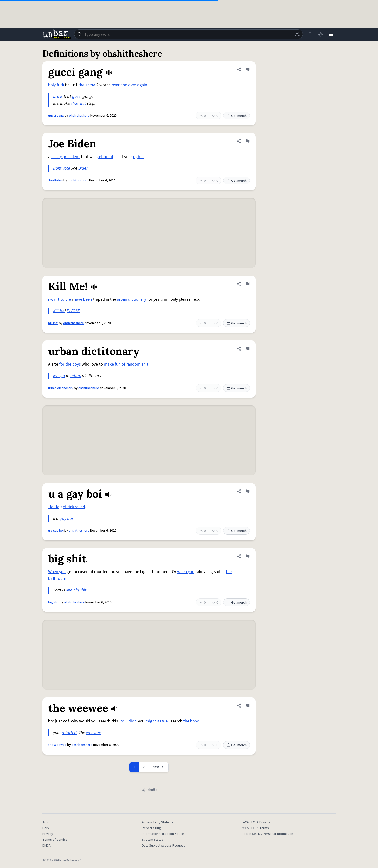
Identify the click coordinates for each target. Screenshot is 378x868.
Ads (45, 822)
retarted (69, 733)
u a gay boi (56, 531)
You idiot (128, 721)
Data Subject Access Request (163, 846)
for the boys (70, 364)
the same (87, 85)
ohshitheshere (79, 116)
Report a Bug (151, 828)
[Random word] (297, 34)
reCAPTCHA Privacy (256, 822)
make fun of (115, 364)
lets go (59, 376)
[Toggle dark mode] (321, 34)
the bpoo (191, 721)
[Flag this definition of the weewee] (247, 706)
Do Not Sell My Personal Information (267, 834)
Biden (83, 168)
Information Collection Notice (163, 834)
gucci (77, 97)
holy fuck (56, 85)
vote (66, 168)
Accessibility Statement (159, 822)
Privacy (48, 834)
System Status (153, 840)
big (76, 590)
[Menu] (331, 34)
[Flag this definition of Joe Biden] (247, 141)
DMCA (47, 846)
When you (57, 572)
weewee (94, 733)
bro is (58, 97)
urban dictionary (132, 299)
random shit (137, 364)
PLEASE (73, 311)
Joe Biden (55, 181)
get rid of (105, 157)
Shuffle (149, 790)
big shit (54, 602)
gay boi (66, 518)
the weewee (57, 745)
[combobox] (189, 34)
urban (76, 376)
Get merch (236, 116)
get (63, 507)
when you (186, 572)
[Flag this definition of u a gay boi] (247, 491)
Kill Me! (53, 323)
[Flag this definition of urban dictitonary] (247, 349)
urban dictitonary (61, 388)
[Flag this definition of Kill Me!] (247, 284)
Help (46, 828)
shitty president (66, 157)
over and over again (129, 85)
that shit (78, 103)
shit (83, 590)
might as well (157, 721)
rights (138, 157)
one (69, 590)
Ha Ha (54, 507)
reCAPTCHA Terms (255, 828)
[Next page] (159, 767)
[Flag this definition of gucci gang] (247, 69)
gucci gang (56, 116)
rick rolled (76, 507)
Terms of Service (55, 840)
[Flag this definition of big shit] (247, 556)
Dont (57, 168)
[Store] (310, 34)
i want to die (60, 299)
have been (83, 299)
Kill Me (59, 311)
